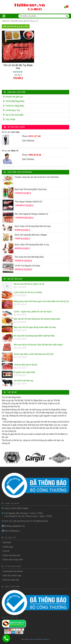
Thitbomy (32, 639)
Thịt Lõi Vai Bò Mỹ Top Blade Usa (18, 67)
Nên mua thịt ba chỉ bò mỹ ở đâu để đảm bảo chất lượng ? (39, 345)
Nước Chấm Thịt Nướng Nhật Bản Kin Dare (33, 226)
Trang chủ (6, 21)
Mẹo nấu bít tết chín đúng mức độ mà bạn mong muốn (37, 319)
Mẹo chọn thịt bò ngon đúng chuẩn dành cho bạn (35, 327)
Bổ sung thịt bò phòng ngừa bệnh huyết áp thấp (34, 336)
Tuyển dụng (8, 547)
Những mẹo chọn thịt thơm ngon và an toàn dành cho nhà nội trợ (41, 301)
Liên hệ (6, 551)
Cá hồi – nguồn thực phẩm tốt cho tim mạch (33, 312)
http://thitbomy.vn (12, 531)
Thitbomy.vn (46, 639)
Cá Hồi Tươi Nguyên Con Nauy (27, 266)
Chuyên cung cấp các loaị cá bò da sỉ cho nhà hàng (37, 177)
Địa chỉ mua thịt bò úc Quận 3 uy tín (29, 284)
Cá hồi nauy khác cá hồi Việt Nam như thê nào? (34, 354)
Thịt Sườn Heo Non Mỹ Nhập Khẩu (29, 257)
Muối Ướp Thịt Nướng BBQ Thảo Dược (31, 189)
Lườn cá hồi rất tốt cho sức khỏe (28, 292)
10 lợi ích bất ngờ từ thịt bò (25, 365)
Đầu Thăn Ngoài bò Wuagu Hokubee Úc (31, 214)
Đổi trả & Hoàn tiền (11, 580)
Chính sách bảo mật (12, 555)
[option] (12, 457)
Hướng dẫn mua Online (13, 571)
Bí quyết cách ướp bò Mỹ (24, 372)
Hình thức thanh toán (12, 576)
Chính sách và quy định (13, 560)
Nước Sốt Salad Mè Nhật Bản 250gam (31, 235)
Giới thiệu (7, 542)
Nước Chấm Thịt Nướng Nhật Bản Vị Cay (32, 245)
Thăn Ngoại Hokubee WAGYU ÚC (28, 202)
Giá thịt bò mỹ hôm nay (24, 381)
